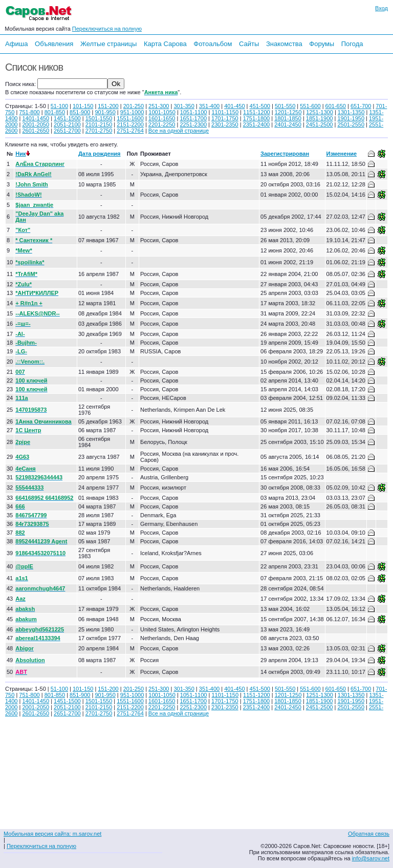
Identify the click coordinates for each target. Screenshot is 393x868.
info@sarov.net (371, 858)
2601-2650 (36, 131)
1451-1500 (67, 118)
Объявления (54, 44)
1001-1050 (162, 112)
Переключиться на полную (107, 29)
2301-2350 (225, 124)
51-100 (59, 106)
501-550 (285, 106)
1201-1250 (288, 112)
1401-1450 (36, 118)
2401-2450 (288, 124)
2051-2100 (67, 124)
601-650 (336, 106)
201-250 (134, 106)
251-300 (159, 106)
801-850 (55, 112)
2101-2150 (99, 124)
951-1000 (132, 112)
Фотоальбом (213, 44)
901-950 (105, 112)
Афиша (16, 44)
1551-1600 (130, 118)
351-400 (209, 106)
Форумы (322, 44)
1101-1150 (225, 112)
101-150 (83, 106)
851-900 (80, 112)
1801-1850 (288, 118)
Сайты (249, 44)
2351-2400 (257, 124)
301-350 (184, 106)
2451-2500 (320, 124)
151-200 (108, 106)
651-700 (361, 106)
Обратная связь (369, 834)
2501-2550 (351, 124)
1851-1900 (320, 118)
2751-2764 (130, 131)
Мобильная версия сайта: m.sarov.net (52, 834)
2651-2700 (67, 131)
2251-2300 (193, 124)
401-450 (234, 106)
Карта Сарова (165, 44)
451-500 (260, 106)
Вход (381, 8)
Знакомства (284, 44)
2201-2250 (162, 124)
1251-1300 (320, 112)
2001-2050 (36, 124)
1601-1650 (162, 118)
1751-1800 (257, 118)
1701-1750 (225, 118)
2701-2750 (99, 131)
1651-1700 (193, 118)
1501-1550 (99, 118)
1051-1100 (194, 112)
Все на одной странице (179, 131)
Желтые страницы (109, 44)
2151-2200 (130, 124)
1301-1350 (351, 112)
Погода (352, 44)
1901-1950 (351, 118)
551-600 (310, 106)
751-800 (29, 112)
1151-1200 (257, 112)
